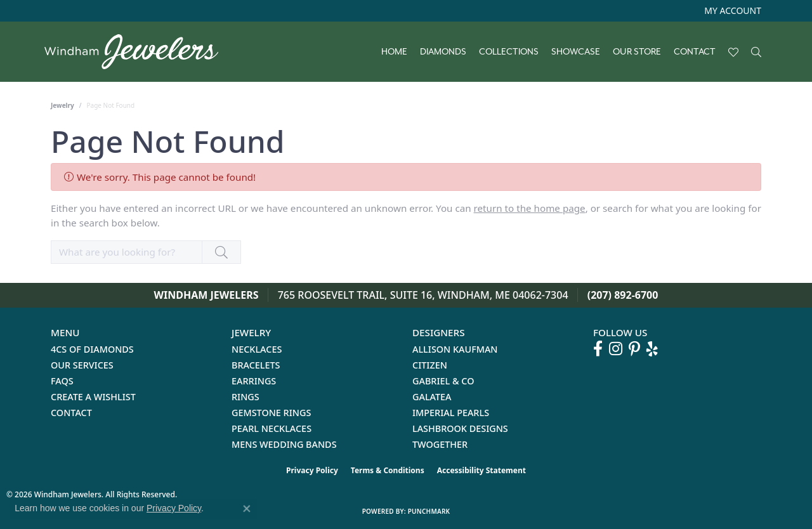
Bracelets (256, 365)
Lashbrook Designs (460, 428)
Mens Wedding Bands (284, 444)
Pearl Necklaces (272, 428)
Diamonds (443, 52)
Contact (695, 52)
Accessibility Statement (481, 470)
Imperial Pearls (451, 413)
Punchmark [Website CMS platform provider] (429, 511)
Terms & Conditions (388, 470)
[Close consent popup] (247, 509)
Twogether (440, 444)
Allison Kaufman (455, 349)
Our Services (82, 365)
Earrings (254, 381)
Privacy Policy (312, 470)
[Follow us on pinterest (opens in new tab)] (634, 349)
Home (394, 52)
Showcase (576, 52)
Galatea (432, 397)
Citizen (430, 365)
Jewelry (62, 105)
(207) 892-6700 (623, 295)
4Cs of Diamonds (92, 349)
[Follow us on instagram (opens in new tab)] (616, 349)
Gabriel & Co (443, 381)
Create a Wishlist (93, 397)
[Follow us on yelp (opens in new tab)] (652, 349)
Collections (509, 52)
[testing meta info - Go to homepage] (138, 52)
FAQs (62, 381)
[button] (731, 11)
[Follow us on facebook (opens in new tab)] (598, 349)
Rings (246, 397)
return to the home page (530, 208)
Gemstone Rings (271, 413)
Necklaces (257, 349)
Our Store (637, 52)
